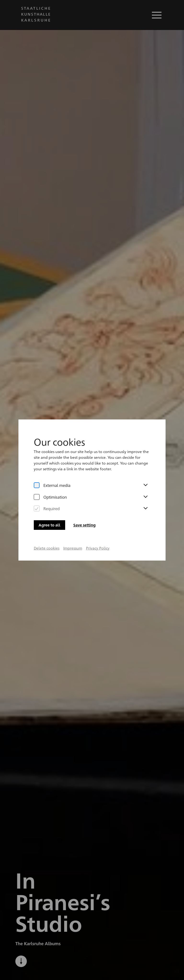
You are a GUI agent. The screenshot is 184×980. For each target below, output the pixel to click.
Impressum (73, 534)
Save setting (84, 511)
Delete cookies (46, 534)
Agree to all (49, 511)
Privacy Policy (98, 534)
